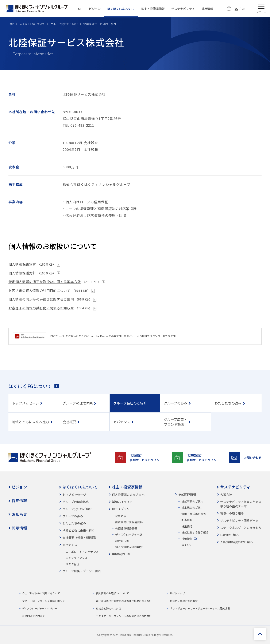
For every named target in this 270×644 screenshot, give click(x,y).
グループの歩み (73, 516)
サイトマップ (177, 593)
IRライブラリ (121, 509)
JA (236, 9)
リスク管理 (72, 564)
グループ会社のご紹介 (77, 509)
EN (244, 9)
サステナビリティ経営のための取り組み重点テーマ (241, 504)
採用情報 (19, 500)
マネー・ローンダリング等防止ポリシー (45, 601)
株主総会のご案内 (192, 508)
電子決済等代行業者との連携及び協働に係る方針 (124, 601)
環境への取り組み (232, 513)
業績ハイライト (122, 502)
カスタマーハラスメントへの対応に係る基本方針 (124, 616)
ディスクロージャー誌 (129, 534)
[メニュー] (261, 9)
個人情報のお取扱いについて (112, 593)
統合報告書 (122, 541)
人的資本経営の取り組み (236, 542)
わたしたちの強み (74, 523)
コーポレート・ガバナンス (82, 552)
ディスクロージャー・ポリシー (40, 608)
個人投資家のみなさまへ (128, 495)
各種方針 (226, 495)
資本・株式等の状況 (194, 514)
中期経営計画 (121, 554)
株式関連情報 (187, 494)
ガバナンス (70, 545)
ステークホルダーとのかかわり (241, 528)
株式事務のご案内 (192, 501)
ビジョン (19, 487)
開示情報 (19, 528)
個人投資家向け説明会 (129, 547)
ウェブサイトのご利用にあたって (41, 593)
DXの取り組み (229, 535)
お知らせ (19, 514)
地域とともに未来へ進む (79, 530)
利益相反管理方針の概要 (184, 601)
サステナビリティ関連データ (239, 520)
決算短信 (121, 516)
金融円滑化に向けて (34, 616)
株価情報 (187, 539)
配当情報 (187, 520)
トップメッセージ (74, 495)
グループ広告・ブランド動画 (82, 571)
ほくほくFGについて (30, 386)
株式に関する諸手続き (195, 532)
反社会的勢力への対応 (109, 608)
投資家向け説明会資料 (129, 522)
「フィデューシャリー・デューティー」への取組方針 (200, 608)
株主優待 (187, 526)
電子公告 (187, 545)
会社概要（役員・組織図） (80, 538)
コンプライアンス (76, 558)
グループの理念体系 (76, 502)
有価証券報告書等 (126, 528)
